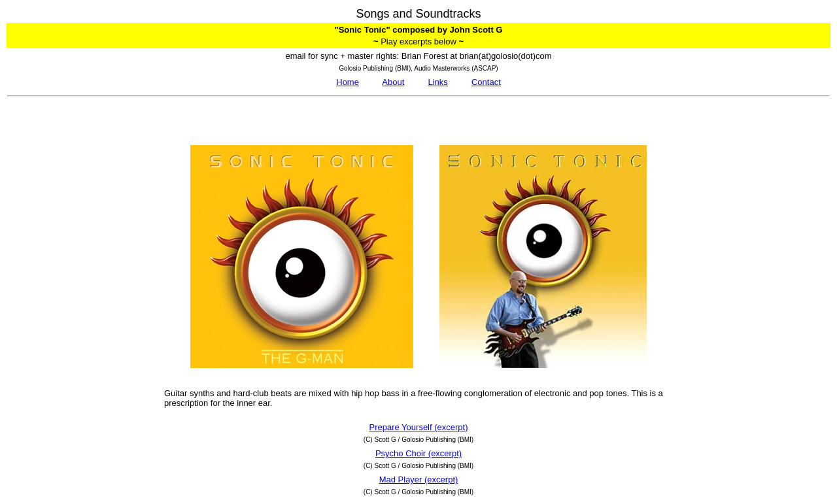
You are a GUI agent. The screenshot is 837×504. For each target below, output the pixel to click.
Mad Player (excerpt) (419, 479)
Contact (486, 82)
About (393, 82)
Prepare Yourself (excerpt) (418, 427)
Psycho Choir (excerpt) (418, 453)
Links (437, 82)
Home (348, 82)
